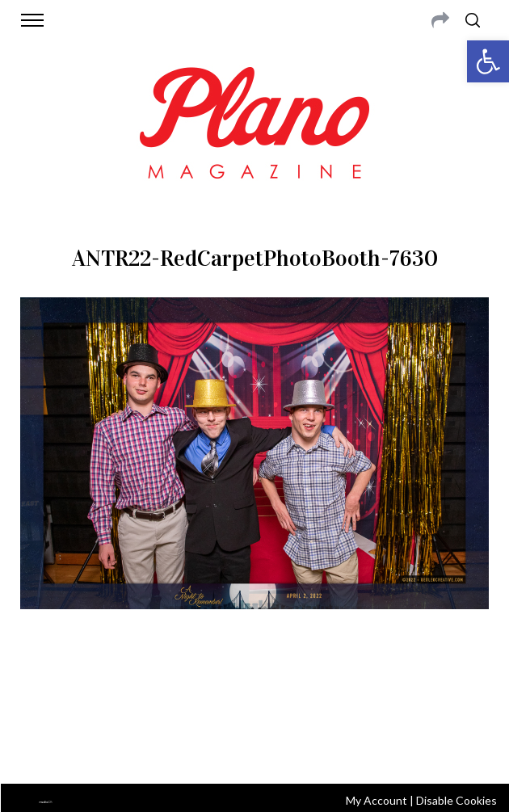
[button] (488, 61)
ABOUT (69, 687)
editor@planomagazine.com (254, 706)
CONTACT (117, 687)
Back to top (255, 750)
